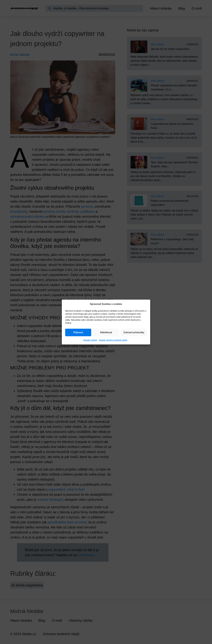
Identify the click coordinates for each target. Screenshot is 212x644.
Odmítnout (106, 332)
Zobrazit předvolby (134, 332)
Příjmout (78, 332)
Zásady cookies (90, 340)
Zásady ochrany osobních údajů (113, 340)
